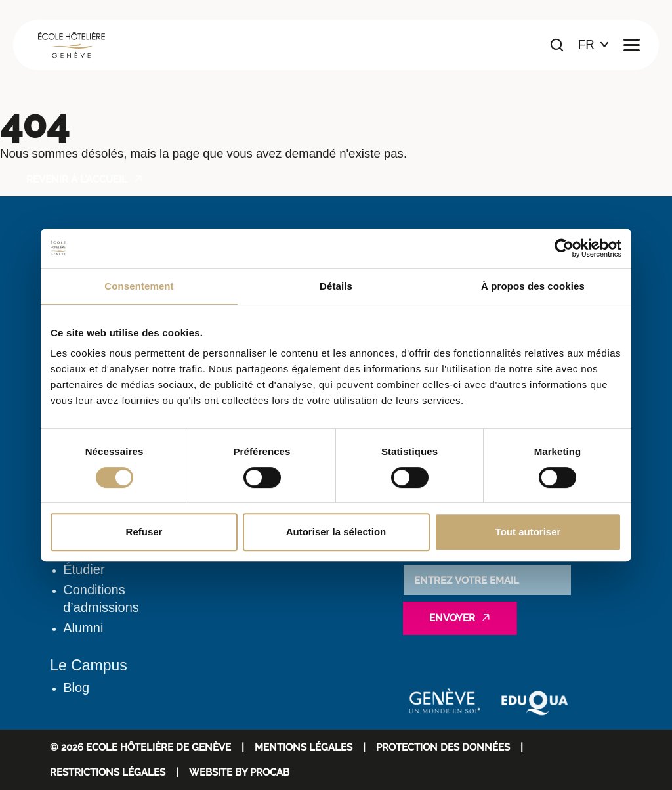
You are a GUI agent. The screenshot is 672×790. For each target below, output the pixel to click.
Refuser (144, 532)
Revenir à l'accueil (77, 179)
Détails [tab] (336, 286)
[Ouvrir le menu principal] (632, 45)
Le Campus (89, 665)
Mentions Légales (304, 747)
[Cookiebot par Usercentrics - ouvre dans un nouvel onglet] (564, 248)
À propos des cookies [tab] (533, 286)
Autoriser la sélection (336, 532)
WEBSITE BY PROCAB (239, 772)
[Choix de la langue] (594, 45)
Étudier (84, 569)
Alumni (83, 628)
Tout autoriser (528, 532)
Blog (76, 688)
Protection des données (443, 747)
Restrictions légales (108, 772)
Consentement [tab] (139, 286)
